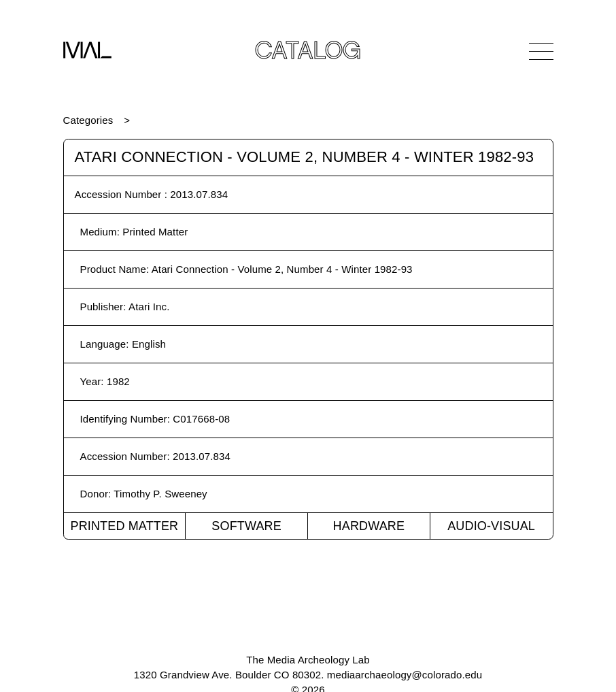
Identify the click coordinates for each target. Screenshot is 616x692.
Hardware (369, 526)
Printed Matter (124, 526)
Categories (88, 120)
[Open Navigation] (541, 51)
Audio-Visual (491, 526)
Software (246, 526)
